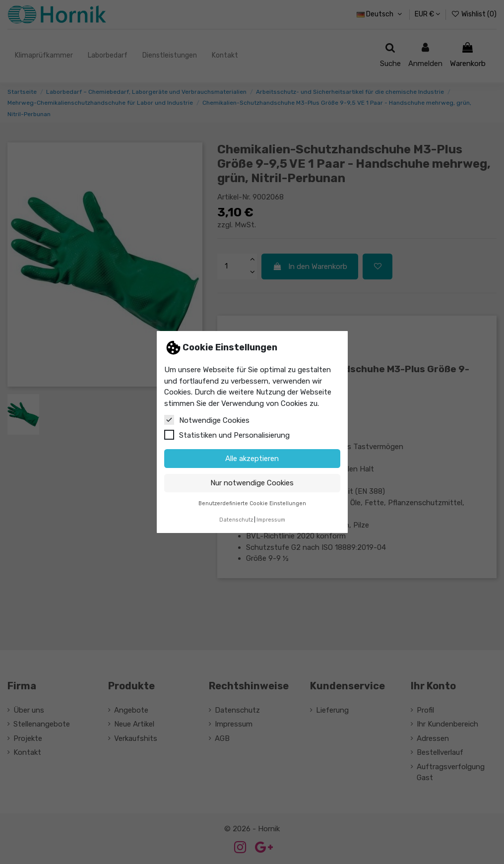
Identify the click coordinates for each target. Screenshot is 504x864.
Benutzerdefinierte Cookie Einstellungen (252, 503)
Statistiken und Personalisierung (227, 435)
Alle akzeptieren (252, 459)
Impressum (271, 520)
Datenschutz (236, 520)
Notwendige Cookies (207, 420)
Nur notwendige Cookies (252, 483)
